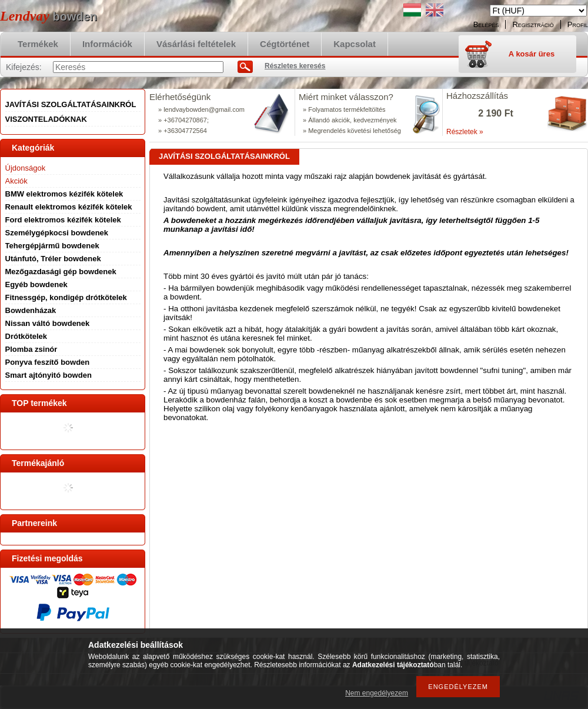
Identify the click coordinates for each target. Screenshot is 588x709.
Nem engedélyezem (377, 693)
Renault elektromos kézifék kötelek (69, 207)
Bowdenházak (31, 310)
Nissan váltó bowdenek (48, 323)
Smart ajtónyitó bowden (49, 375)
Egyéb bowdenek (36, 284)
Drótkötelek (26, 336)
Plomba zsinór (31, 349)
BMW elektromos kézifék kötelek (64, 194)
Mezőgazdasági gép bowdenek (61, 272)
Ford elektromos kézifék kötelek (63, 220)
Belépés (486, 24)
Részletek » (465, 132)
